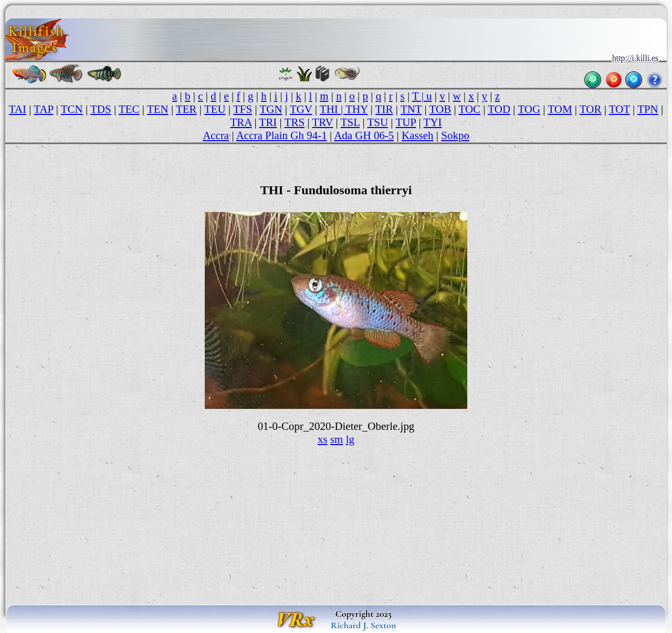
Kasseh (418, 135)
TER (186, 109)
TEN (158, 109)
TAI (18, 109)
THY (356, 109)
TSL (350, 122)
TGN (271, 109)
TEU (215, 109)
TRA (241, 122)
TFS (243, 109)
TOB (440, 109)
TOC (469, 109)
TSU (377, 122)
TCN (72, 109)
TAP (43, 109)
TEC (129, 109)
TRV (322, 122)
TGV (301, 109)
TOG (529, 109)
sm (337, 439)
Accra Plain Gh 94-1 (282, 135)
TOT (619, 109)
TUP (406, 122)
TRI (268, 122)
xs (323, 439)
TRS (295, 122)
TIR (384, 109)
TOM (560, 109)
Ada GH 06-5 (364, 135)
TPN (648, 109)
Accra (216, 135)
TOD (499, 109)
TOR (591, 109)
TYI (433, 122)
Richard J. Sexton (364, 625)
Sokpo (455, 135)
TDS (101, 109)
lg (350, 439)
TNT (411, 109)
